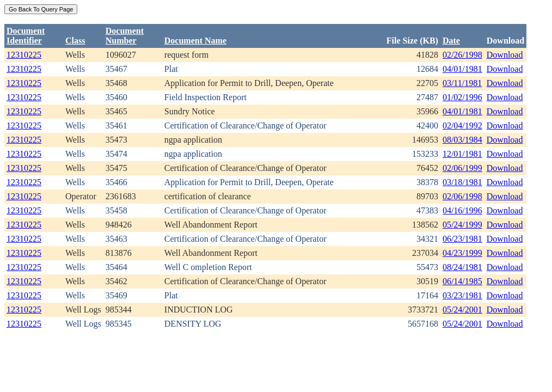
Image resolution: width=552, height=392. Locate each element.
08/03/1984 (462, 140)
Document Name (195, 41)
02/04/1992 (462, 125)
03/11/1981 (462, 83)
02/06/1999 (462, 168)
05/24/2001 (462, 310)
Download (505, 55)
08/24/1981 (462, 267)
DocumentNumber (125, 36)
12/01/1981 (462, 154)
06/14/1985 (462, 281)
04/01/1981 (462, 69)
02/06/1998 (462, 196)
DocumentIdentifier (26, 36)
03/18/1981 (462, 182)
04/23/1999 (462, 253)
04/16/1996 (462, 210)
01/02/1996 (462, 97)
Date (451, 41)
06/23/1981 (462, 239)
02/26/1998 (462, 55)
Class (75, 41)
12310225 (24, 55)
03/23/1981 (462, 295)
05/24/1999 (462, 225)
